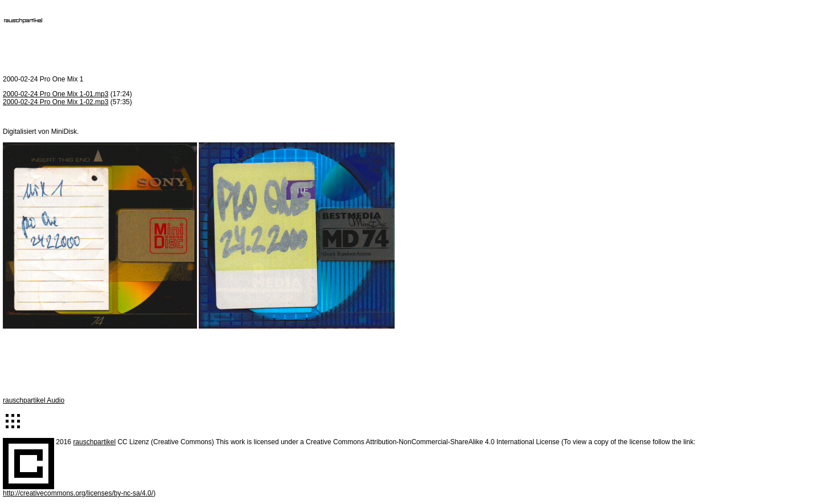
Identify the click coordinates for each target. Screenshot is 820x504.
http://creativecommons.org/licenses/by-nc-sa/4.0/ (78, 493)
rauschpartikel (94, 442)
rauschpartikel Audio (34, 400)
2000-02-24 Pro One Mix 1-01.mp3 (56, 94)
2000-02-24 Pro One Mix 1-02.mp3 (56, 102)
